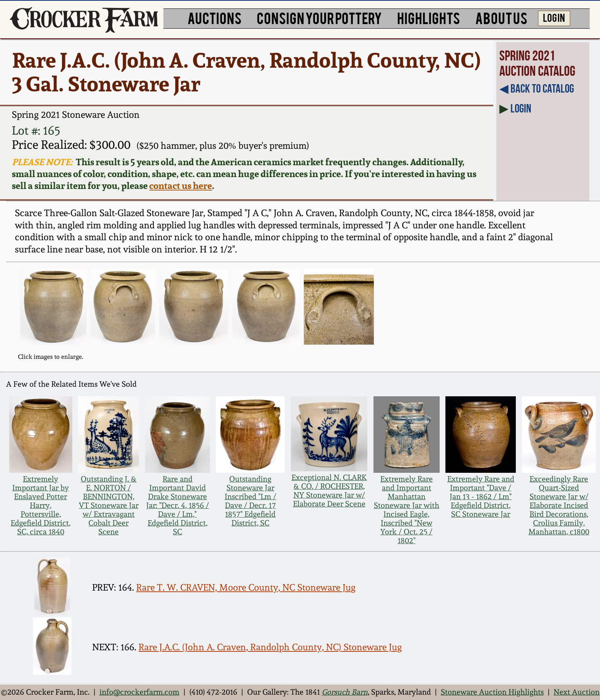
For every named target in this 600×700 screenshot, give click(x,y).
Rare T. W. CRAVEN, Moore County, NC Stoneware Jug (246, 588)
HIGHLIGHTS (429, 17)
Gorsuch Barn (345, 692)
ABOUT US (501, 17)
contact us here (181, 186)
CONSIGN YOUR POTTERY (319, 17)
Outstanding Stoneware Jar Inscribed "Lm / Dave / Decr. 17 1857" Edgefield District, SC (250, 501)
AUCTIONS (214, 17)
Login (521, 108)
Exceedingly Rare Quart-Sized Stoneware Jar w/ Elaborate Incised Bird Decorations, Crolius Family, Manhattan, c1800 (559, 505)
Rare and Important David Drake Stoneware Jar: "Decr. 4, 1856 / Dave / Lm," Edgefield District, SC (178, 505)
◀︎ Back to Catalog (537, 88)
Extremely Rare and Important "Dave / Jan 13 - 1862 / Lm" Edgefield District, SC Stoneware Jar (481, 497)
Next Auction (577, 692)
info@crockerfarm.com (139, 692)
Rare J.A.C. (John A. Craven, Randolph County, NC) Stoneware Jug (270, 647)
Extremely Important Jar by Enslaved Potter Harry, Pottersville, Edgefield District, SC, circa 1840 (41, 505)
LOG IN (554, 17)
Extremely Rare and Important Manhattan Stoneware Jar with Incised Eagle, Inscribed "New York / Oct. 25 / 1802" (407, 510)
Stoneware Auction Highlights (492, 692)
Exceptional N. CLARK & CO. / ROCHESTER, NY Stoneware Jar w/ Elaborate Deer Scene (329, 491)
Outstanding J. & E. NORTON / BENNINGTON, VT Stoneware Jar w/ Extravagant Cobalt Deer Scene (109, 505)
